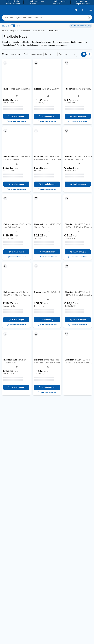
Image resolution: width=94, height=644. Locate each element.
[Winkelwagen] (83, 10)
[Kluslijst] (68, 10)
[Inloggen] (76, 10)
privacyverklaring (83, 552)
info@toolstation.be (67, 635)
